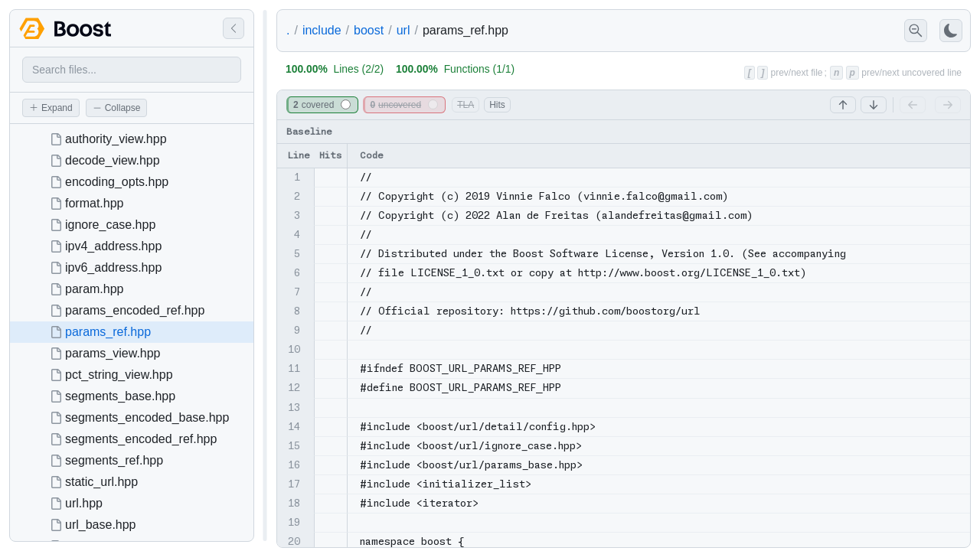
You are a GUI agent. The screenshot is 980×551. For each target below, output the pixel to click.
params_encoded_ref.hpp (135, 310)
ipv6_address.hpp (113, 267)
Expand (51, 108)
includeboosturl (356, 30)
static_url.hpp (101, 482)
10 (294, 349)
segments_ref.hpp (114, 460)
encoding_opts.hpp (117, 182)
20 (294, 541)
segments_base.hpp (120, 396)
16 (294, 465)
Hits (497, 105)
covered (322, 105)
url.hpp (84, 503)
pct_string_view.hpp (119, 375)
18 (294, 503)
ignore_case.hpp (110, 225)
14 (294, 427)
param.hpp (95, 289)
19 (294, 522)
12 (294, 388)
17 (294, 484)
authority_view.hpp (116, 139)
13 (294, 408)
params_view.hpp (113, 353)
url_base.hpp (101, 525)
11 (294, 368)
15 (294, 446)
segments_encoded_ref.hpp (141, 439)
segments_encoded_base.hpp (147, 417)
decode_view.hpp (113, 160)
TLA (465, 105)
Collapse (117, 108)
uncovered (404, 105)
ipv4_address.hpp (113, 246)
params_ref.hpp (108, 332)
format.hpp (94, 203)
